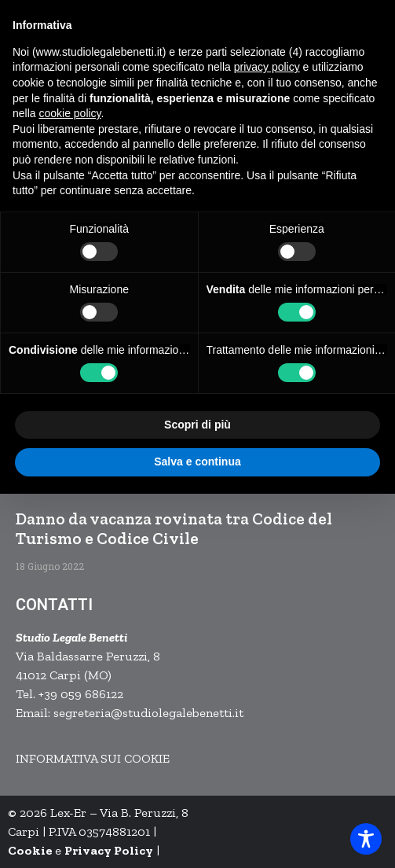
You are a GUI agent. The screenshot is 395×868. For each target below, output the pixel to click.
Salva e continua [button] (197, 462)
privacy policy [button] (267, 67)
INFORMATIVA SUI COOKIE (93, 758)
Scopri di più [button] (197, 425)
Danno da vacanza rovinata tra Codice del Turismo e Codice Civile (174, 528)
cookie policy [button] (69, 113)
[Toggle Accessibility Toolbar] (366, 839)
